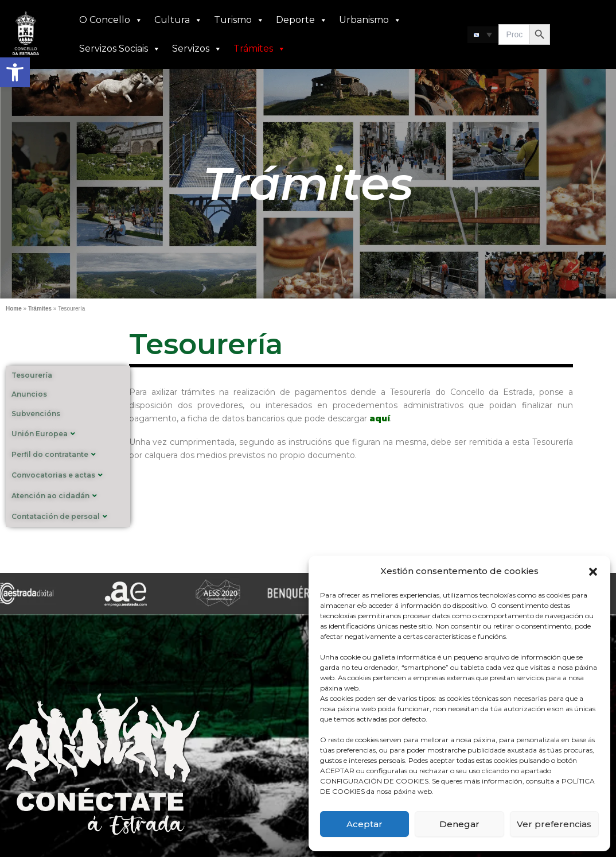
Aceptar (364, 824)
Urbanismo (370, 20)
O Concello (111, 20)
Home (14, 309)
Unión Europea (43, 434)
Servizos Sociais (120, 49)
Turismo (239, 20)
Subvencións (36, 414)
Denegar (459, 824)
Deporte (302, 20)
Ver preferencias (554, 824)
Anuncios (29, 394)
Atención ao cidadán (54, 496)
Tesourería (32, 375)
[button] (15, 72)
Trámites (260, 49)
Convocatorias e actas (57, 475)
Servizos (197, 49)
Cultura (178, 20)
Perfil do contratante (54, 454)
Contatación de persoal (59, 516)
